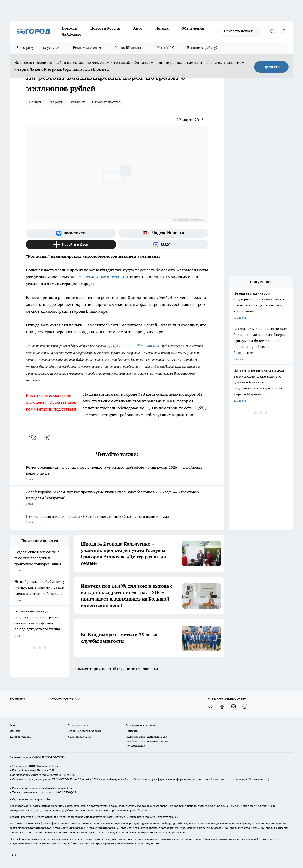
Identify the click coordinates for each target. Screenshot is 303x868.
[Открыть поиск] (272, 31)
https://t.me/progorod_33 (103, 828)
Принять (271, 67)
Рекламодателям (87, 48)
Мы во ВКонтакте (129, 48)
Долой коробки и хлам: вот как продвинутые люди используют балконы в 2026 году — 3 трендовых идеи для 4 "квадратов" (117, 498)
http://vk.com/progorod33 (34, 828)
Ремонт (78, 102)
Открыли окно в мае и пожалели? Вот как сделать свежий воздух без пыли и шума (117, 520)
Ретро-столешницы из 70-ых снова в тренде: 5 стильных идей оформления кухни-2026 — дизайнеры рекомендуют (117, 474)
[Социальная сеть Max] (163, 245)
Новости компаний (80, 737)
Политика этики (78, 725)
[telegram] (49, 438)
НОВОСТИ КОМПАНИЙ (64, 699)
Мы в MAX (165, 48)
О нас (13, 725)
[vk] (33, 438)
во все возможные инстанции (99, 277)
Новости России (105, 28)
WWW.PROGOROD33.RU (49, 757)
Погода (162, 28)
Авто (138, 28)
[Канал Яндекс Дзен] (71, 245)
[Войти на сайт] (284, 31)
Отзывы (15, 731)
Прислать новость (239, 31)
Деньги (36, 102)
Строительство (106, 102)
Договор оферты (21, 737)
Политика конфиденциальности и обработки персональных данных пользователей (147, 741)
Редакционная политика (141, 725)
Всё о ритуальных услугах (38, 48)
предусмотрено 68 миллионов (133, 346)
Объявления (193, 28)
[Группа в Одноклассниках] (222, 706)
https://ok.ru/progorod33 (69, 828)
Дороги (57, 102)
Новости (70, 28)
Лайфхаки (71, 34)
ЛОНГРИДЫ (17, 699)
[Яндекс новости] (163, 233)
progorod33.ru (146, 817)
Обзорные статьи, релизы (84, 731)
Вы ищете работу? (202, 48)
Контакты (132, 731)
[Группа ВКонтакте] (71, 233)
